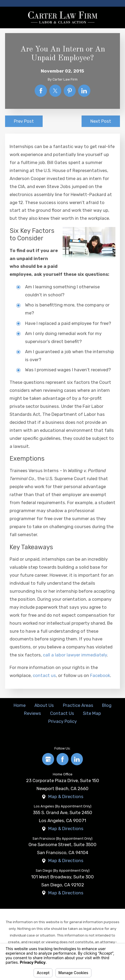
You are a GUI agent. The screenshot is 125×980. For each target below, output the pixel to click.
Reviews (33, 713)
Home (20, 705)
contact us (44, 675)
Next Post (101, 121)
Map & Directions (66, 796)
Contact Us (62, 713)
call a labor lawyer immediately (75, 655)
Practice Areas (78, 705)
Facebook (100, 675)
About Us (44, 705)
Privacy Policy (62, 721)
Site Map (92, 713)
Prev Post (24, 121)
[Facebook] (63, 759)
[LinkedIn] (77, 759)
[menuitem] (19, 706)
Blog (107, 705)
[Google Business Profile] (48, 759)
